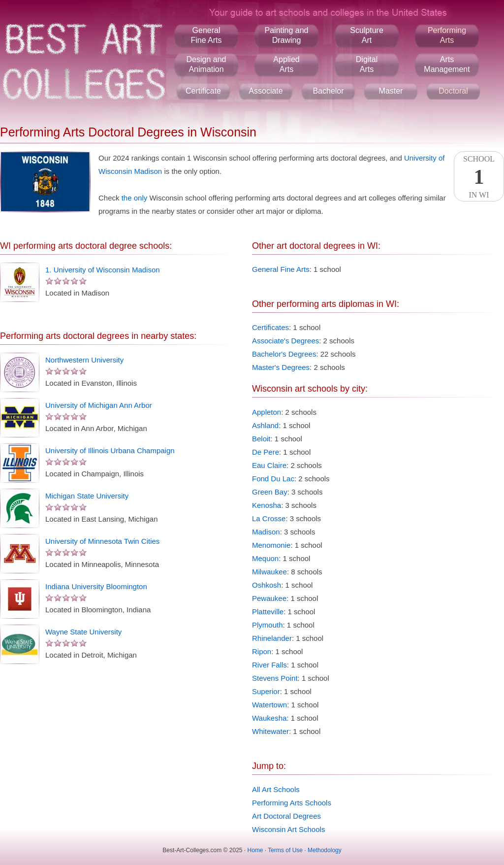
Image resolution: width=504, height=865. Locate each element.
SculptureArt (367, 35)
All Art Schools (276, 789)
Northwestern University (84, 360)
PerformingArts (447, 35)
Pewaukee (269, 598)
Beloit (261, 439)
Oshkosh (267, 585)
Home (255, 850)
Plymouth (268, 625)
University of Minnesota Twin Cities (102, 541)
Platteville (268, 612)
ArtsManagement (447, 64)
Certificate (203, 91)
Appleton (267, 412)
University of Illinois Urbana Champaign (110, 450)
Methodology (325, 850)
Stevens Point (275, 678)
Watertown (269, 705)
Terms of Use (285, 850)
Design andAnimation (206, 64)
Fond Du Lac (273, 479)
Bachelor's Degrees (284, 354)
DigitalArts (367, 64)
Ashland (265, 425)
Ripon (262, 651)
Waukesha (269, 718)
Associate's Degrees (285, 341)
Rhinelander (272, 638)
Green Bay (270, 492)
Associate (266, 91)
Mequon (265, 558)
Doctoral (453, 91)
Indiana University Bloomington (96, 586)
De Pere (266, 452)
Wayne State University (83, 632)
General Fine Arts (281, 269)
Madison (266, 532)
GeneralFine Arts (206, 35)
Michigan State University (87, 496)
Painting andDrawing (287, 35)
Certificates (270, 327)
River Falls (269, 665)
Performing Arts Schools (292, 803)
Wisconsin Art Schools (288, 829)
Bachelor (328, 91)
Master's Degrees (281, 367)
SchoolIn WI (479, 177)
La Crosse (269, 518)
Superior (266, 691)
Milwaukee (269, 572)
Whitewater (270, 731)
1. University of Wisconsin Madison (103, 270)
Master (391, 91)
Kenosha (267, 505)
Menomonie (271, 545)
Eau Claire (269, 465)
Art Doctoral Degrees (286, 816)
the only (135, 198)
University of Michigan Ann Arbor (99, 405)
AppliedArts (286, 64)
